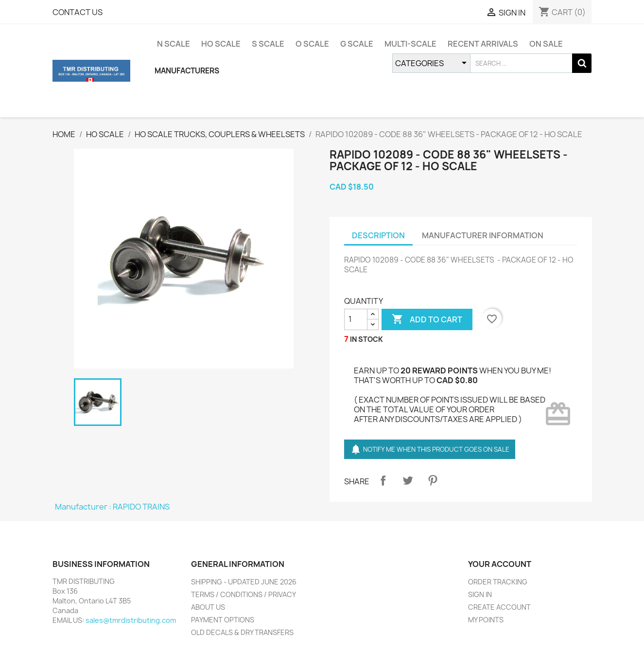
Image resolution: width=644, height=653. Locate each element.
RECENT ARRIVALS (483, 44)
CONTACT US (78, 12)
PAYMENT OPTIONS (223, 620)
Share (383, 480)
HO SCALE (221, 44)
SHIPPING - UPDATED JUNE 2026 (244, 582)
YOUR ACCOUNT (500, 564)
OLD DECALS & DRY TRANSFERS (242, 632)
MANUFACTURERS (187, 71)
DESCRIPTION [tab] (378, 235)
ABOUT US (208, 607)
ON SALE (546, 44)
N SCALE (174, 44)
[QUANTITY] (356, 319)
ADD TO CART (427, 319)
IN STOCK (366, 339)
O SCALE (312, 44)
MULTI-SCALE (410, 44)
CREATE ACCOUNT (499, 607)
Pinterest (433, 480)
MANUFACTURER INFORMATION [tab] (483, 235)
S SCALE (268, 44)
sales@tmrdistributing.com (131, 620)
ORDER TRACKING (498, 582)
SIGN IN (480, 594)
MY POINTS (486, 620)
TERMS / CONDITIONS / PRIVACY (244, 594)
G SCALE (357, 44)
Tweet (408, 480)
